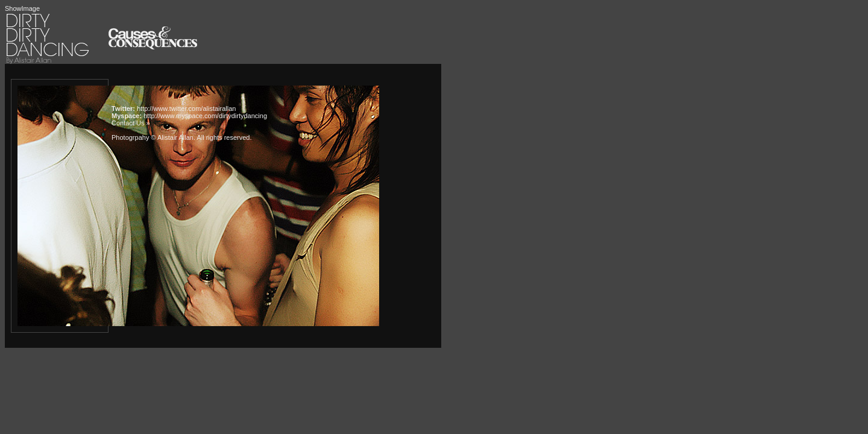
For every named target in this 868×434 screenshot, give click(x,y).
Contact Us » (131, 123)
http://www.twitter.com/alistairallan (186, 108)
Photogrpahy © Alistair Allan (153, 137)
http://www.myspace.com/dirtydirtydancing (205, 116)
